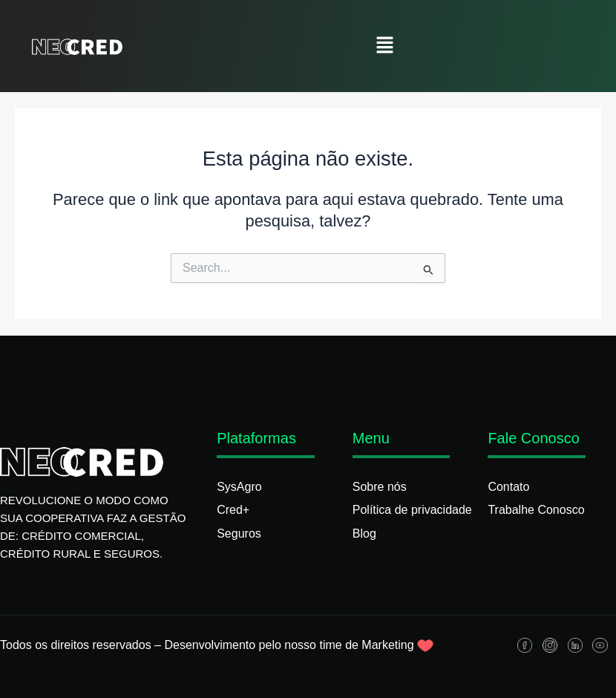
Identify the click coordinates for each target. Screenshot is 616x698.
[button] (385, 46)
